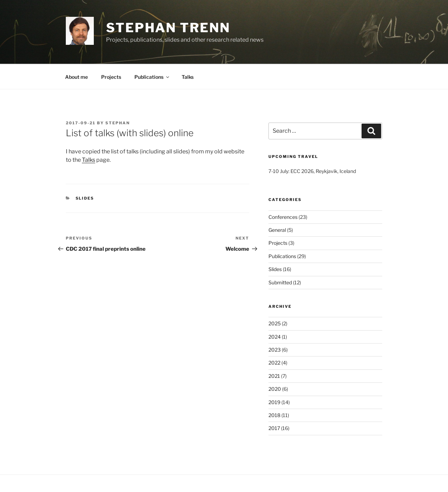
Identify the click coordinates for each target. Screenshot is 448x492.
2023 (275, 350)
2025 (275, 323)
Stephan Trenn (168, 28)
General (277, 230)
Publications (152, 77)
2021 (274, 376)
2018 (274, 415)
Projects (111, 77)
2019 (274, 402)
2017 (274, 428)
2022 (274, 363)
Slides (85, 198)
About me (76, 77)
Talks (188, 77)
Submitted (280, 282)
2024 (275, 337)
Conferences (283, 217)
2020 (275, 389)
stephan (118, 123)
